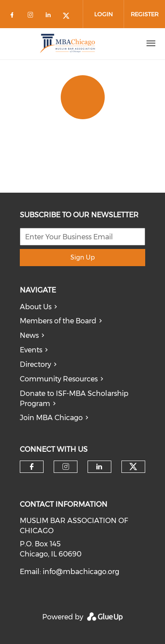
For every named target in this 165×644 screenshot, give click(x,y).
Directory (35, 364)
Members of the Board (58, 321)
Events (31, 350)
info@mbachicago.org (81, 572)
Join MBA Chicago (51, 418)
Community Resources (59, 379)
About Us (36, 307)
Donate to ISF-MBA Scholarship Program (74, 399)
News (29, 335)
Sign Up (82, 257)
